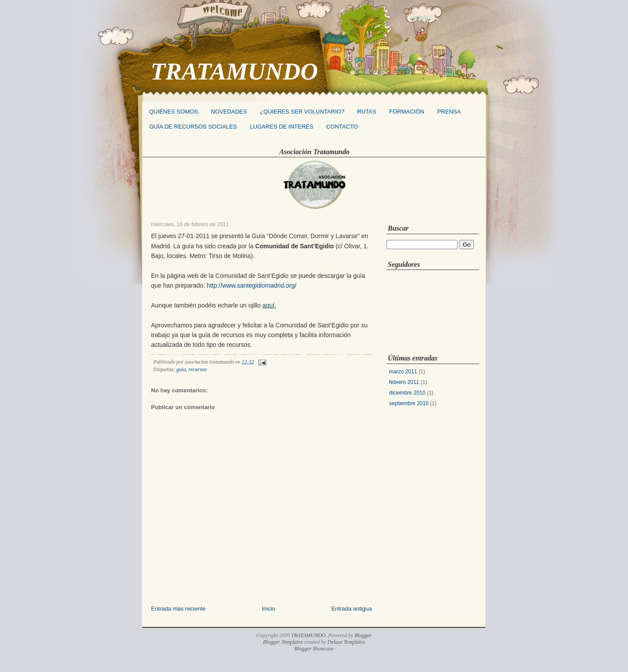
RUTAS (367, 112)
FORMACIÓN (407, 112)
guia (181, 369)
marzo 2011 (403, 372)
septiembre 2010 (409, 403)
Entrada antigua (352, 609)
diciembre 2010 (407, 393)
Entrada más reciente (178, 609)
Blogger (363, 635)
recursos (198, 369)
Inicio (269, 609)
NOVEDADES (229, 112)
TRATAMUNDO (234, 71)
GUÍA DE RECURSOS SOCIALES (193, 127)
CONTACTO (342, 127)
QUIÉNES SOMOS (174, 112)
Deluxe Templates (346, 642)
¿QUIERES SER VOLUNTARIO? (302, 112)
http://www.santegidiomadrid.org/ (252, 285)
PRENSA (449, 112)
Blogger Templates (283, 642)
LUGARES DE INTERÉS (282, 127)
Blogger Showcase (314, 649)
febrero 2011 (404, 382)
